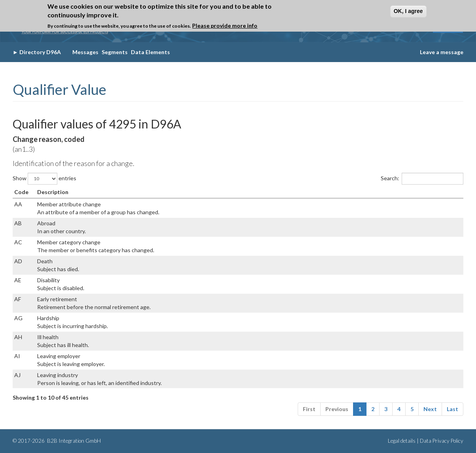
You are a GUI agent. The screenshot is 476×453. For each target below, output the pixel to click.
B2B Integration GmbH (73, 441)
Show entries (44, 179)
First (309, 409)
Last (452, 409)
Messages (85, 52)
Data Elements (150, 52)
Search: (422, 179)
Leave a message (442, 52)
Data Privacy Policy (442, 441)
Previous (337, 409)
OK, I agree (408, 10)
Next (430, 409)
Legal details (402, 441)
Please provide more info (225, 25)
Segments (115, 52)
